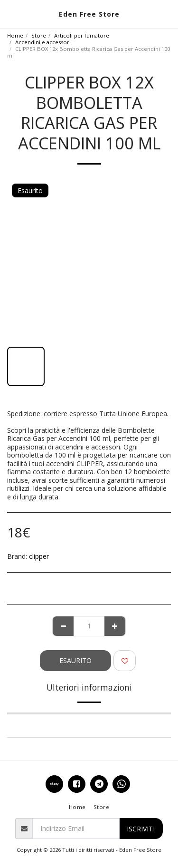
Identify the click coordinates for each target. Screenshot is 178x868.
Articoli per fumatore (82, 35)
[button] (10, 14)
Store (39, 35)
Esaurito (75, 660)
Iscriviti (141, 829)
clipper (39, 556)
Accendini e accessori (43, 42)
